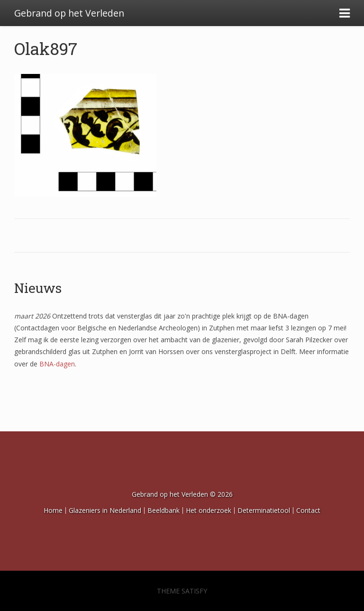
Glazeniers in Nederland (105, 510)
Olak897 (46, 48)
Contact (308, 510)
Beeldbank (164, 510)
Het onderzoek (209, 510)
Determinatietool (264, 510)
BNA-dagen (57, 364)
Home (53, 510)
